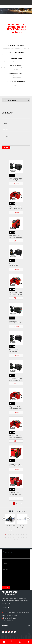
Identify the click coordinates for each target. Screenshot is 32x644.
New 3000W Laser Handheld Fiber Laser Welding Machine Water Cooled (16, 494)
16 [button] (21, 537)
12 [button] (11, 537)
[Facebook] (3, 632)
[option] (10, 522)
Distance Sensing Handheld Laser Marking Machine (16, 322)
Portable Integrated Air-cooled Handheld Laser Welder (16, 293)
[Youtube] (12, 632)
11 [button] (8, 537)
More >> (26, 511)
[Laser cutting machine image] (16, 11)
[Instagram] (15, 632)
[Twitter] (9, 632)
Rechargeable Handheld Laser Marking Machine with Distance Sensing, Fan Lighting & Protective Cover (16, 379)
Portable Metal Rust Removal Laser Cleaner (15, 465)
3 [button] (11, 535)
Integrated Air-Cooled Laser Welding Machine (16, 408)
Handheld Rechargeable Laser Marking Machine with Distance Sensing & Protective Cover (16, 179)
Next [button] (28, 520)
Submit (6, 148)
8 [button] (24, 535)
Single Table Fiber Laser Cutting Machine (10, 528)
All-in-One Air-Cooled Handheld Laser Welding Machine (16, 236)
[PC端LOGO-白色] (10, 593)
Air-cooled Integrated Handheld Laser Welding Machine (16, 436)
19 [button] (15, 540)
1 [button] (6, 535)
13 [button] (13, 537)
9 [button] (26, 535)
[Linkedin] (6, 632)
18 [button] (26, 537)
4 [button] (13, 535)
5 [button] (16, 535)
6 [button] (19, 535)
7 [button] (21, 535)
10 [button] (6, 537)
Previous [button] (4, 520)
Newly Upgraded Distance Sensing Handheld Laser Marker (16, 351)
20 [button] (17, 540)
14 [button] (16, 537)
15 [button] (19, 537)
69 (26, 503)
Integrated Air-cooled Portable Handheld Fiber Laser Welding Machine (16, 208)
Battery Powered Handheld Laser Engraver (14, 265)
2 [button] (8, 535)
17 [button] (24, 537)
